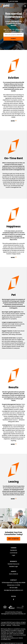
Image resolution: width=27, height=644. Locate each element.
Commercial (13, 553)
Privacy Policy (16, 625)
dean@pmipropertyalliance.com (13, 590)
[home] (7, 6)
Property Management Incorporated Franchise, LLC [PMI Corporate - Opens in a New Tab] (13, 613)
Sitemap (9, 625)
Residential (14, 550)
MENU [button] (25, 6)
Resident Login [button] (14, 566)
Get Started (14, 539)
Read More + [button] (13, 121)
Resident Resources (14, 564)
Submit (14, 39)
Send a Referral (13, 574)
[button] (13, 599)
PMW (4, 625)
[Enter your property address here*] (13, 35)
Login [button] (13, 555)
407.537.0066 (14, 1)
